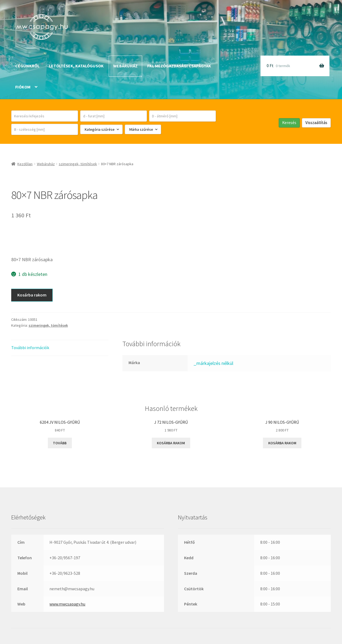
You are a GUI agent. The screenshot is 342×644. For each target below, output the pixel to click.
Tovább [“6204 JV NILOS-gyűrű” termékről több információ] (60, 443)
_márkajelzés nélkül (213, 363)
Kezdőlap (25, 164)
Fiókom (23, 87)
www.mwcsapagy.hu (67, 604)
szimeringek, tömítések (78, 164)
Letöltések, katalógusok (76, 66)
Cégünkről (27, 66)
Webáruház (125, 66)
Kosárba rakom (32, 295)
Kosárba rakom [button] (171, 443)
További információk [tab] (30, 348)
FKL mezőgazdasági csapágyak (179, 66)
